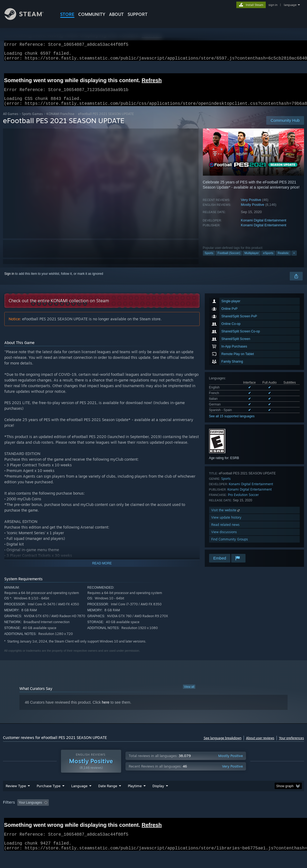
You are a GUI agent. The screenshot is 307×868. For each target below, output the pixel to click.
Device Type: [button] (280, 817)
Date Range (108, 800)
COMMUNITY (92, 14)
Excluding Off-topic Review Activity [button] (85, 817)
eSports (268, 259)
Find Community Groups (230, 546)
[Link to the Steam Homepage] (28, 18)
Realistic (283, 259)
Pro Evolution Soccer (243, 501)
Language (79, 800)
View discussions (224, 538)
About (116, 14)
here (106, 709)
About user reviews (260, 744)
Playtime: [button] (126, 817)
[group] (153, 817)
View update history (226, 524)
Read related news (225, 531)
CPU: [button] (238, 817)
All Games (11, 120)
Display (158, 800)
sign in (273, 5)
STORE (67, 14)
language (290, 5)
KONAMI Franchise (60, 120)
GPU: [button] (256, 817)
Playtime (135, 800)
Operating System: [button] (210, 817)
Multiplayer (252, 259)
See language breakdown (223, 744)
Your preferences (291, 744)
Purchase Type (49, 800)
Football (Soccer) (229, 259)
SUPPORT (138, 14)
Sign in (9, 280)
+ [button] (294, 259)
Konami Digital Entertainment (264, 227)
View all (189, 693)
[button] (21, 816)
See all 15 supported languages (232, 423)
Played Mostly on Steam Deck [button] (165, 817)
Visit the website (226, 517)
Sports (209, 259)
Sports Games (32, 120)
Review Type (16, 800)
